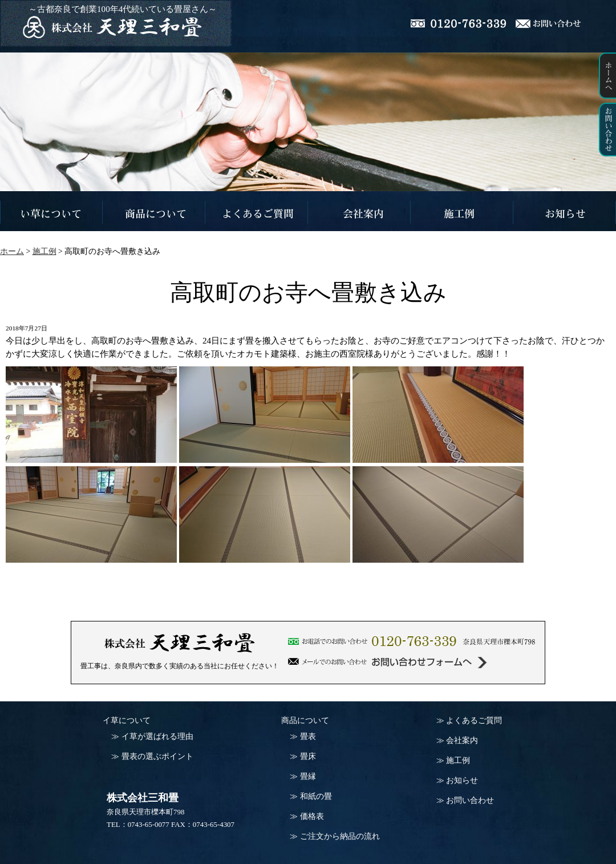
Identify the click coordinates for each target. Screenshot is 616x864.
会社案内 (462, 740)
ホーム (12, 251)
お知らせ (462, 780)
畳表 (308, 736)
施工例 (458, 760)
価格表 (312, 816)
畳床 (308, 756)
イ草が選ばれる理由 (157, 736)
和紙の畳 (316, 796)
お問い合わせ (470, 800)
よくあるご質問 (474, 720)
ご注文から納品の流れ (340, 836)
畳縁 (308, 776)
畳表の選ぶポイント (157, 756)
